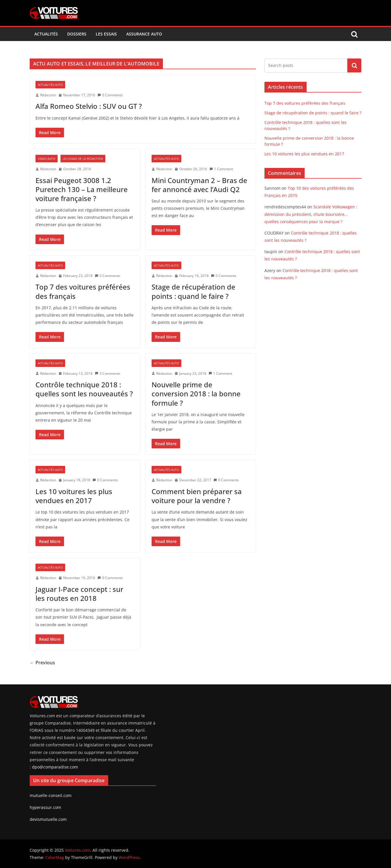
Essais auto (47, 159)
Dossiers (77, 34)
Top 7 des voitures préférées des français (83, 291)
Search (354, 65)
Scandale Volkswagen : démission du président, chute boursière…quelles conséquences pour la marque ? (311, 214)
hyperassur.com (45, 807)
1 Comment (221, 169)
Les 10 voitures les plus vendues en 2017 (74, 496)
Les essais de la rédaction (83, 159)
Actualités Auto (50, 85)
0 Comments (110, 95)
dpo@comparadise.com (55, 767)
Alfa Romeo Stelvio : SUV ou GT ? (89, 106)
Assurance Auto (144, 34)
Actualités (46, 34)
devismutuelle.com (48, 819)
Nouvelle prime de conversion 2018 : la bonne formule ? (196, 394)
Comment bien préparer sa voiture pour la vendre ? (197, 496)
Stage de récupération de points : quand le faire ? (193, 291)
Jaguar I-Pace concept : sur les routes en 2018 (79, 594)
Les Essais (106, 34)
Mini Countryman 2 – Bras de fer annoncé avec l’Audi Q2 (199, 185)
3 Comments (107, 373)
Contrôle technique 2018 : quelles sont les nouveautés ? (84, 389)
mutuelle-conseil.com (51, 795)
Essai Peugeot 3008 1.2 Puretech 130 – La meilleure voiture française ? (82, 189)
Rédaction (48, 95)
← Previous (42, 663)
